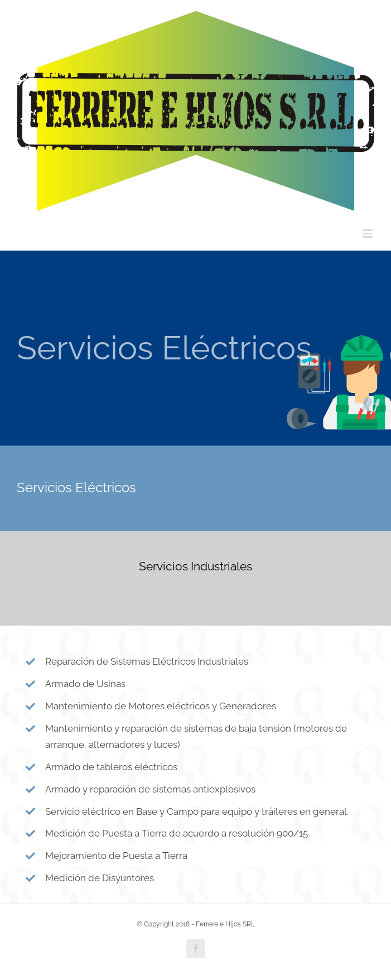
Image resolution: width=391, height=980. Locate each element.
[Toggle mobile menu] (368, 234)
